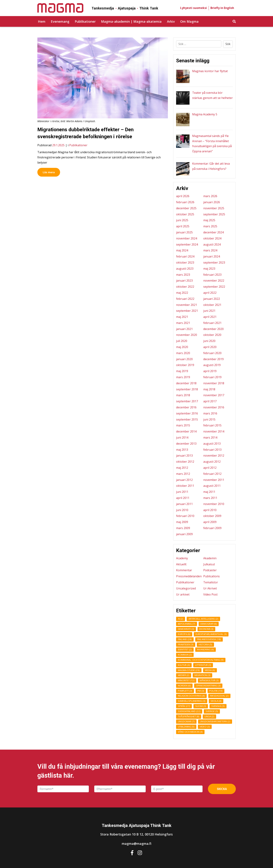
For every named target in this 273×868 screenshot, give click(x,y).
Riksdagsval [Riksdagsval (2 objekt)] (219, 696)
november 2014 (214, 431)
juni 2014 (182, 437)
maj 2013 (182, 450)
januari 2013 (184, 456)
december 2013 (186, 444)
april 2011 (183, 498)
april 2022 (210, 293)
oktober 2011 (185, 486)
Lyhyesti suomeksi (194, 8)
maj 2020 (182, 347)
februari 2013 (212, 450)
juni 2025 (182, 220)
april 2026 (183, 196)
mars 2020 (183, 353)
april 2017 (210, 401)
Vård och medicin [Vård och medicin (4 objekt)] (190, 732)
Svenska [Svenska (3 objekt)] (218, 706)
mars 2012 (183, 474)
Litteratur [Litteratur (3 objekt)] (203, 665)
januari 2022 (212, 299)
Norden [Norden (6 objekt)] (184, 686)
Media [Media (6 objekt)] (210, 670)
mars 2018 (183, 395)
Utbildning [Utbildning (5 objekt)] (186, 727)
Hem (42, 21)
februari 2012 (212, 474)
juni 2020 (209, 341)
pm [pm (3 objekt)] (201, 691)
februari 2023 (212, 275)
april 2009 (210, 522)
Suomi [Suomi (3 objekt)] (201, 706)
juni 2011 (182, 492)
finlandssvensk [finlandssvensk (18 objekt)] (209, 639)
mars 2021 (183, 323)
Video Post (210, 594)
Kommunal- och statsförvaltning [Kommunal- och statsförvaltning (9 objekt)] (201, 660)
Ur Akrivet (210, 588)
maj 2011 (209, 492)
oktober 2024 (212, 238)
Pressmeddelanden (189, 576)
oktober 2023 (185, 262)
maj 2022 (182, 293)
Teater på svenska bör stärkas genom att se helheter (212, 95)
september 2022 (214, 287)
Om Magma (189, 21)
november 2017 (214, 395)
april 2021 (210, 317)
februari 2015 (212, 425)
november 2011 (214, 480)
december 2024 (213, 232)
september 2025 (214, 214)
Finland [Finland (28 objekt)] (185, 639)
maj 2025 (209, 220)
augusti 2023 (185, 269)
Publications (211, 576)
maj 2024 (182, 250)
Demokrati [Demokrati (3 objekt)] (186, 629)
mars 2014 (210, 437)
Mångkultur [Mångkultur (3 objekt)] (209, 680)
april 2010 (210, 510)
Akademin (210, 558)
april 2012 (210, 468)
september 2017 (187, 401)
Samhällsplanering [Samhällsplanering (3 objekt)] (192, 701)
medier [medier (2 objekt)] (184, 675)
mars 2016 (210, 413)
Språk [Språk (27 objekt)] (184, 706)
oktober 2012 (185, 462)
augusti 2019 (212, 365)
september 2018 (187, 389)
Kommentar (184, 570)
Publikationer (85, 21)
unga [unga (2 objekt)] (209, 716)
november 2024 (187, 238)
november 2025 (214, 208)
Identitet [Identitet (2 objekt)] (185, 649)
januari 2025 (184, 232)
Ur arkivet (183, 594)
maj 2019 (182, 371)
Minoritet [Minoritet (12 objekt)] (186, 680)
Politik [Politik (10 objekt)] (216, 691)
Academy (182, 558)
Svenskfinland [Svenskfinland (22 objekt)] (189, 711)
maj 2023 (209, 269)
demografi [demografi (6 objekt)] (209, 624)
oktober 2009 (212, 516)
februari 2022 (185, 299)
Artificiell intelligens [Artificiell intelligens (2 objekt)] (203, 619)
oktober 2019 (185, 365)
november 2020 (187, 335)
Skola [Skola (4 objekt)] (216, 701)
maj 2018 (209, 389)
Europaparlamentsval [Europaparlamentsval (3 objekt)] (211, 634)
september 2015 (187, 419)
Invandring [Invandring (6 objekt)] (206, 649)
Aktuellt (181, 564)
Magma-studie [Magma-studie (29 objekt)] (189, 670)
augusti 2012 (212, 462)
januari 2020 (184, 359)
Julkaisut (209, 564)
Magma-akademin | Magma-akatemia (131, 21)
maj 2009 (182, 522)
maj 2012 (182, 468)
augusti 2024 (212, 244)
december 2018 (186, 383)
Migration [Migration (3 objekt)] (202, 675)
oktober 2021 (212, 305)
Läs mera (49, 172)
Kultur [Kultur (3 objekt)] (184, 665)
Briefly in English (222, 8)
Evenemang (60, 21)
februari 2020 (212, 353)
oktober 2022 (185, 287)
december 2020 (213, 329)
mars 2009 (183, 528)
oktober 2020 (212, 335)
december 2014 (186, 431)
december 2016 (186, 407)
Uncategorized (186, 588)
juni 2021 (209, 311)
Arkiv (171, 21)
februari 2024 (185, 256)
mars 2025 (210, 226)
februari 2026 (185, 202)
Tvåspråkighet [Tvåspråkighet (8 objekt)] (189, 716)
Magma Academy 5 (205, 114)
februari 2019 (212, 377)
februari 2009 (212, 528)
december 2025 (186, 208)
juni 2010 (182, 510)
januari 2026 (212, 202)
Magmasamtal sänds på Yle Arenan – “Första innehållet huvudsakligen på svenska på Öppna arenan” (212, 144)
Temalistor (211, 582)
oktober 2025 (185, 214)
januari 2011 (184, 504)
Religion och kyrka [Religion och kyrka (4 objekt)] (191, 696)
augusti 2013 (212, 444)
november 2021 (187, 305)
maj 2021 (182, 317)
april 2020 (210, 347)
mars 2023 (183, 275)
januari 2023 (184, 281)
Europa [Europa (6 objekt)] (184, 634)
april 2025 (183, 226)
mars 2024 (210, 250)
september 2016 (187, 413)
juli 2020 (182, 341)
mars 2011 (210, 498)
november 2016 (214, 407)
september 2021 (187, 311)
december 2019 (213, 359)
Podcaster (210, 570)
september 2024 (187, 244)
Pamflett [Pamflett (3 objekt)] (185, 691)
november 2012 (214, 456)
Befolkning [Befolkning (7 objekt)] (187, 624)
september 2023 (214, 262)
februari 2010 (185, 516)
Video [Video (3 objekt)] (205, 727)
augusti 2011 (212, 486)
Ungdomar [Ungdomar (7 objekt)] (186, 721)
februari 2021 (212, 323)
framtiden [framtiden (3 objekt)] (186, 644)
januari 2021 (184, 329)
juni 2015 (209, 419)
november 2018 (214, 383)
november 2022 (214, 281)
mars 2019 (183, 377)
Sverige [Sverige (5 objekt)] (212, 711)
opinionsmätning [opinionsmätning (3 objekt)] (208, 686)
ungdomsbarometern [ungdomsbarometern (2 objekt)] (215, 721)
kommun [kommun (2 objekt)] (185, 655)
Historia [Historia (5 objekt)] (205, 644)
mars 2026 (210, 196)
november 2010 (214, 504)
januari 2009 (184, 534)
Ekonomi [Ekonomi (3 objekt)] (206, 629)
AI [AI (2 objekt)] (181, 619)
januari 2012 (184, 480)
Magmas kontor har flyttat (210, 71)
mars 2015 (183, 425)
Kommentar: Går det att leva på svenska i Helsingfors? (211, 166)
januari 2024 (212, 256)
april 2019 (210, 371)
